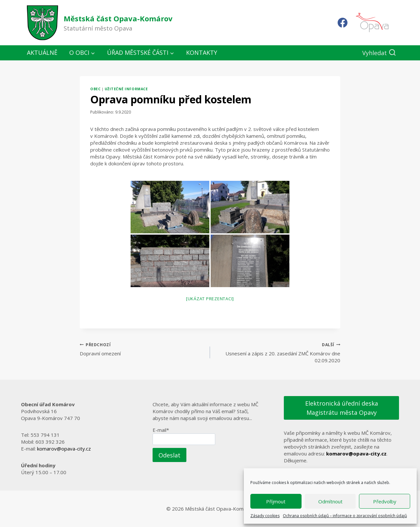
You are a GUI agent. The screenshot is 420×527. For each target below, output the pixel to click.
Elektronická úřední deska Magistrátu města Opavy (342, 408)
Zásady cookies (265, 516)
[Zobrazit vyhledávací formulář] (379, 53)
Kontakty (202, 53)
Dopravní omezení (142, 349)
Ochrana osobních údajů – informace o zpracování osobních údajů (345, 516)
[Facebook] (343, 23)
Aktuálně (42, 53)
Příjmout (276, 501)
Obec (95, 89)
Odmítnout (330, 501)
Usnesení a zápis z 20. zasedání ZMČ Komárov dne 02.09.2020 (278, 352)
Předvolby (385, 501)
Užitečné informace (126, 89)
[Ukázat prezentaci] (210, 299)
